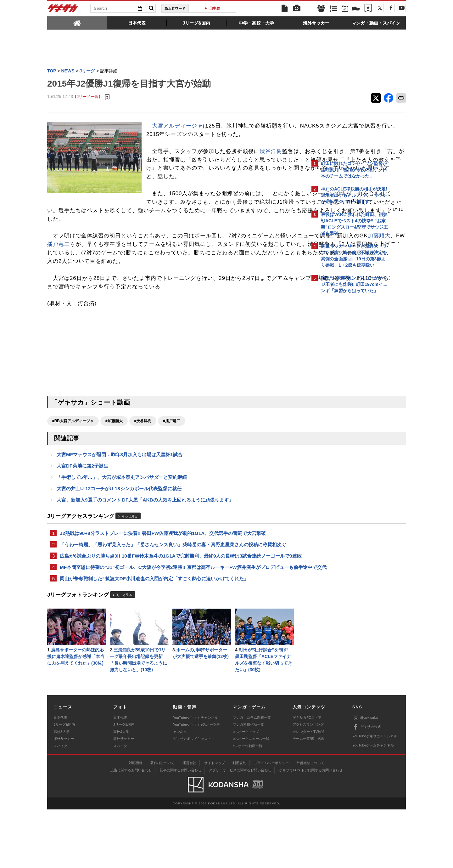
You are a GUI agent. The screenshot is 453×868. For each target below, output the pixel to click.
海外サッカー (64, 797)
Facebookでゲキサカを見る (347, 405)
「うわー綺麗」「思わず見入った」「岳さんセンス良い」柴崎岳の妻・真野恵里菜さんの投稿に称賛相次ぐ (173, 584)
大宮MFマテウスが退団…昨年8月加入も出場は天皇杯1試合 (120, 490)
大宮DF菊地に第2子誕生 (82, 502)
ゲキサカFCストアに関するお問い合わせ (311, 829)
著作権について (162, 821)
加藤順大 (135, 270)
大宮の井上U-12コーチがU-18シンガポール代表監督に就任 (119, 526)
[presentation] (77, 23)
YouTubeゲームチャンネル (373, 804)
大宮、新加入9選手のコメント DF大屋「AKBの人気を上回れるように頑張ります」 (145, 538)
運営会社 (189, 821)
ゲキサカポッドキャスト (192, 797)
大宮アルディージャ (177, 126)
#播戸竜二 (172, 456)
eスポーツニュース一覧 (251, 797)
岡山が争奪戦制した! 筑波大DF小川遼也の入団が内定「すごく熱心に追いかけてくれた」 (154, 634)
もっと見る (130, 554)
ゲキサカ (63, 10)
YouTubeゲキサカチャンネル (196, 776)
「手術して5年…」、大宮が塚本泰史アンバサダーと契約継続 (122, 514)
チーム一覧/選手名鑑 (309, 797)
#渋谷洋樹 (143, 456)
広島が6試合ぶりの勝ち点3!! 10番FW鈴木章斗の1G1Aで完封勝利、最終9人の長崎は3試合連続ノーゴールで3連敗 (176, 599)
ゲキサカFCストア (307, 776)
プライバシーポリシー (271, 821)
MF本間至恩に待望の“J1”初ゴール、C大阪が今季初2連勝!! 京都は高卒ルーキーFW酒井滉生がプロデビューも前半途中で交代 (177, 619)
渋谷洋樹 (271, 160)
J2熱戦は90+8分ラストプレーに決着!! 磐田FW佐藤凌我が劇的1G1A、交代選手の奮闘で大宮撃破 (163, 572)
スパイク (60, 804)
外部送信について (310, 821)
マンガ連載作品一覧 (248, 783)
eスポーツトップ (246, 790)
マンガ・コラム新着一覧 (252, 776)
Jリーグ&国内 (64, 783)
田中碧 (215, 8)
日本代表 (60, 776)
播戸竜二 (172, 270)
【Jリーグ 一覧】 (88, 97)
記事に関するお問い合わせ (181, 829)
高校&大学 (62, 790)
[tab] (77, 23)
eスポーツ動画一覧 (248, 804)
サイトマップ (215, 821)
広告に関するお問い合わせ (131, 829)
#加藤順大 (114, 456)
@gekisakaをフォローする (346, 392)
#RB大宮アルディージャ (73, 456)
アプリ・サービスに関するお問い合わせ (240, 829)
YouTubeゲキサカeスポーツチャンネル (196, 786)
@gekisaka (365, 776)
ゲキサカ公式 (367, 786)
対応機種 (136, 821)
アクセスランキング (308, 783)
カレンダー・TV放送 (309, 790)
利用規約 (239, 821)
